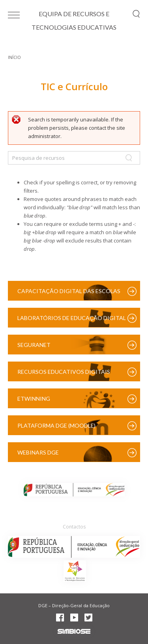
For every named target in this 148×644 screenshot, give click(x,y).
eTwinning (34, 399)
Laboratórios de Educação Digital (72, 318)
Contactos (74, 527)
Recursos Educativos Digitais (64, 372)
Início (14, 57)
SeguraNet (34, 345)
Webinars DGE (38, 452)
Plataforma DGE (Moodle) (56, 425)
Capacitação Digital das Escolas (69, 291)
